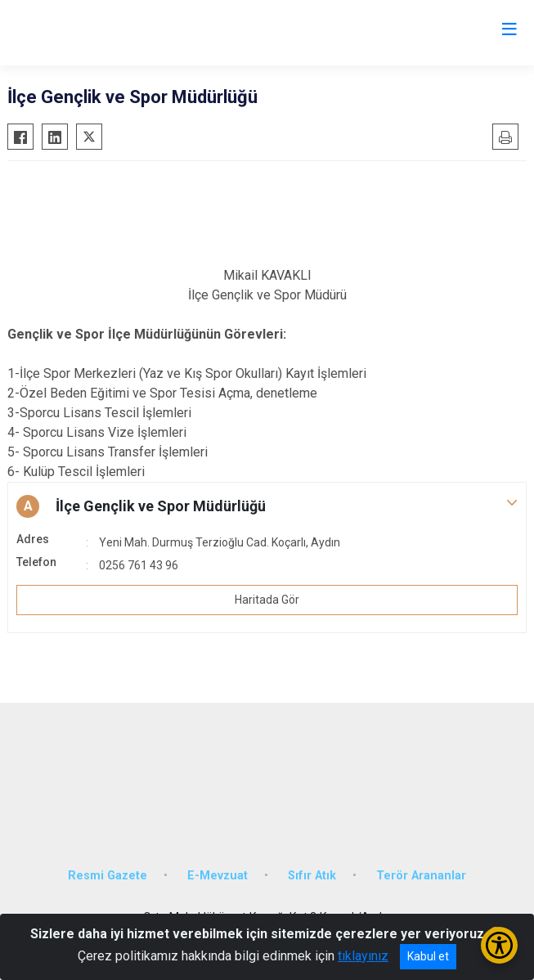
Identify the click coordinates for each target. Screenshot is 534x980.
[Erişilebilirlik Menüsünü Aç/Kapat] (499, 945)
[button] (267, 506)
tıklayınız (363, 956)
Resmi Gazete (108, 876)
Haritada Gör (267, 600)
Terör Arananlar (421, 876)
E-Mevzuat (218, 876)
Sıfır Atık (312, 876)
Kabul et (428, 956)
